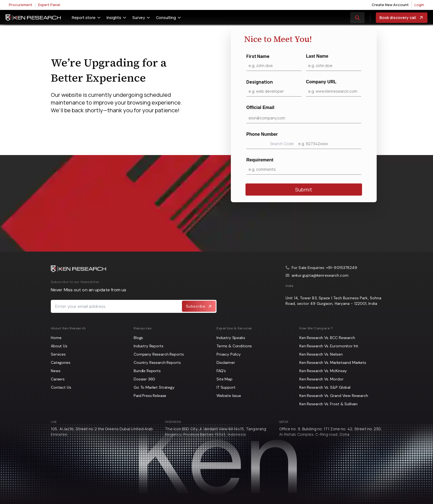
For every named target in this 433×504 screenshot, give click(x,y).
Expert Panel (49, 5)
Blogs (138, 338)
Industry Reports (149, 346)
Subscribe (199, 306)
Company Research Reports (159, 354)
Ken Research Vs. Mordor (321, 379)
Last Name (334, 62)
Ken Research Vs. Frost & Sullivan (328, 404)
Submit (304, 190)
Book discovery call (402, 18)
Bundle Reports (147, 371)
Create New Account (390, 5)
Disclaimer (226, 362)
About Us (59, 346)
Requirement (304, 166)
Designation (274, 88)
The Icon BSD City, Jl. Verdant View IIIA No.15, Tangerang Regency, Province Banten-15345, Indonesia (216, 432)
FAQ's (221, 371)
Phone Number (304, 140)
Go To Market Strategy (154, 387)
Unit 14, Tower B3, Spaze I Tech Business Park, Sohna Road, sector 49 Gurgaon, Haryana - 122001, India (333, 301)
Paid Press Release (150, 396)
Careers (58, 379)
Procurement (21, 5)
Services (58, 354)
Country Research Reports (157, 362)
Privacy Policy (229, 354)
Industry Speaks (231, 338)
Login (419, 5)
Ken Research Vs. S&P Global (325, 387)
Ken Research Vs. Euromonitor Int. (329, 346)
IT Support (226, 387)
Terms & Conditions (234, 346)
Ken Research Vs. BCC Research (327, 338)
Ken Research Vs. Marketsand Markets (333, 362)
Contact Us (61, 387)
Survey (139, 18)
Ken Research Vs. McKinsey (323, 371)
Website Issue (229, 396)
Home (56, 338)
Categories (61, 362)
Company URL (334, 88)
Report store (84, 18)
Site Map (225, 379)
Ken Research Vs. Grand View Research (334, 396)
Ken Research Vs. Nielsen (321, 354)
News (56, 371)
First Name (274, 62)
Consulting (166, 18)
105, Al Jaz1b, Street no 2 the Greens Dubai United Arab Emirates (102, 432)
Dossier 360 (144, 379)
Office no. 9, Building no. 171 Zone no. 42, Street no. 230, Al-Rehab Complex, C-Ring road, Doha (331, 432)
